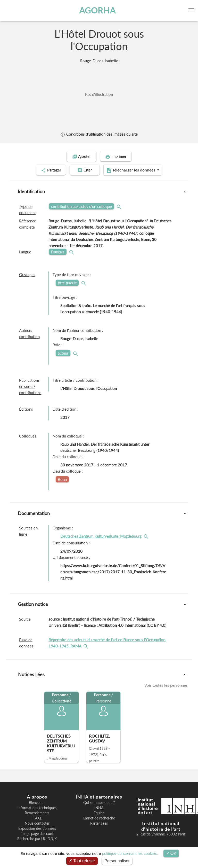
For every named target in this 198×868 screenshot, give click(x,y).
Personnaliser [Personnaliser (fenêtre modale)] (117, 861)
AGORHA (97, 10)
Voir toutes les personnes (166, 685)
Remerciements (37, 812)
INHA (99, 807)
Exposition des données (37, 828)
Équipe (99, 812)
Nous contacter (37, 823)
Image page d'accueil (37, 833)
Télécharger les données (133, 170)
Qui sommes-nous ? (99, 802)
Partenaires (99, 823)
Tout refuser (82, 861)
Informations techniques (37, 807)
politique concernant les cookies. (130, 853)
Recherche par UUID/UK (37, 838)
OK (171, 853)
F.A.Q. (37, 818)
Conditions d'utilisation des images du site (99, 134)
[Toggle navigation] (192, 10)
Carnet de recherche (99, 818)
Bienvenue (37, 802)
